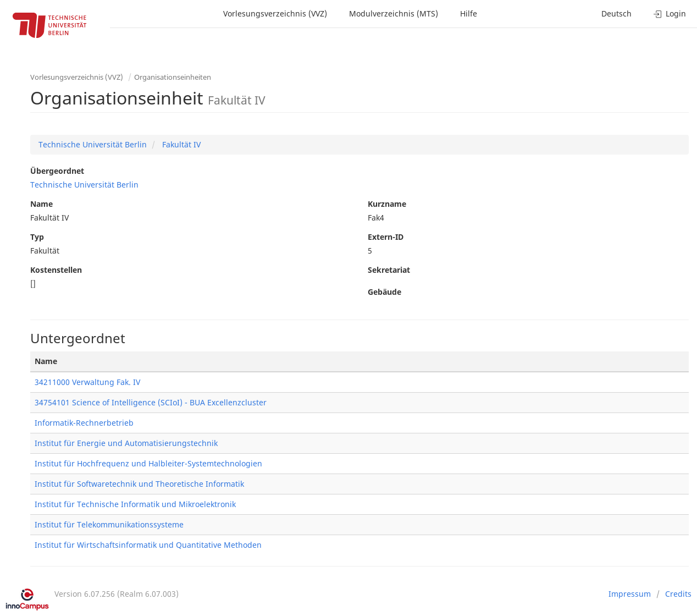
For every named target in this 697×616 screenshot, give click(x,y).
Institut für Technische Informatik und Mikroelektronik (135, 504)
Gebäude (385, 292)
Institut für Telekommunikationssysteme (109, 524)
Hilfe (469, 13)
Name (42, 204)
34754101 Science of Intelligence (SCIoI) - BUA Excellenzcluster (151, 402)
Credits (678, 594)
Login (670, 13)
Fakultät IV (180, 144)
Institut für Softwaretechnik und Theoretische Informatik (139, 484)
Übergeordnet (57, 171)
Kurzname (387, 204)
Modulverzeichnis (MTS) (394, 13)
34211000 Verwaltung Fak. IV (87, 382)
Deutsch (616, 13)
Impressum (630, 594)
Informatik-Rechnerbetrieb (84, 423)
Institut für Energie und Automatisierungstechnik (126, 443)
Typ (37, 237)
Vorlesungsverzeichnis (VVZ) (275, 13)
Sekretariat (389, 270)
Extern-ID (386, 237)
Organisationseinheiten (173, 77)
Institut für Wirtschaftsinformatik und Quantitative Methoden (148, 545)
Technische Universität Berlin (93, 144)
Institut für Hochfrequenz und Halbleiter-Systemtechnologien (148, 463)
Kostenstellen (56, 270)
